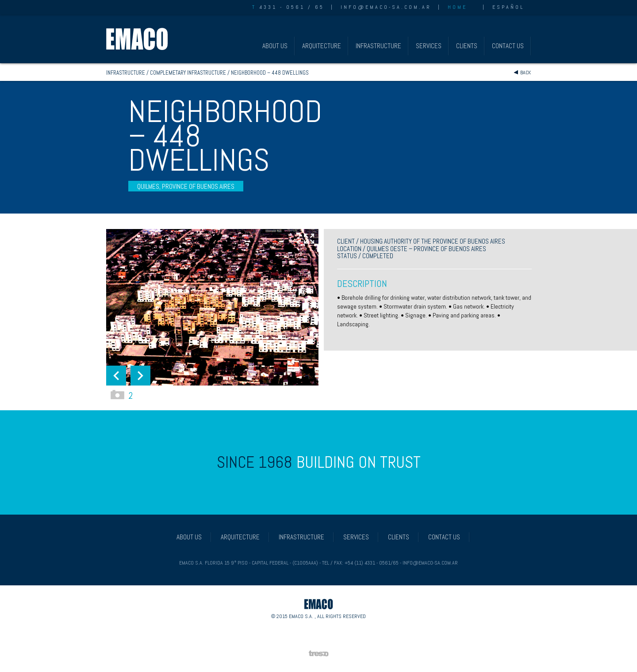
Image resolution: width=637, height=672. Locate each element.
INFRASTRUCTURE (378, 46)
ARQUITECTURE (322, 46)
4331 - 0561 (278, 7)
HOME (457, 7)
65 (320, 7)
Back (526, 73)
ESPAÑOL (508, 7)
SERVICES (429, 46)
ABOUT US (275, 46)
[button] (116, 376)
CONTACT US (508, 46)
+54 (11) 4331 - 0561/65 (372, 563)
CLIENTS (467, 46)
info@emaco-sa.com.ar (386, 7)
